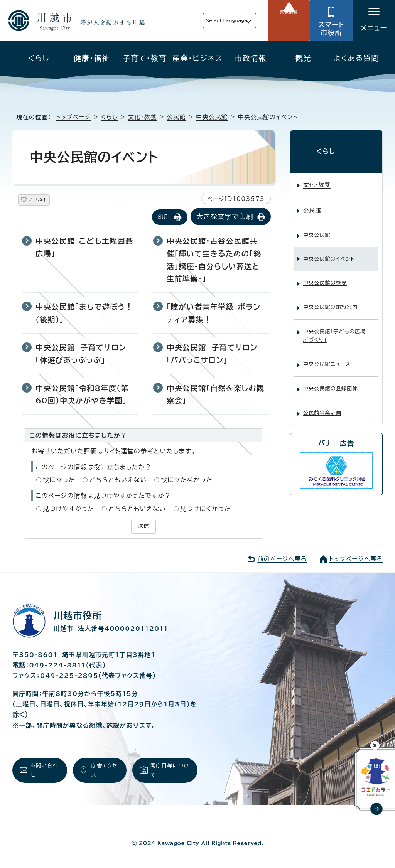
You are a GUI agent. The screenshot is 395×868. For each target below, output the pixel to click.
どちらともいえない (118, 480)
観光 (303, 58)
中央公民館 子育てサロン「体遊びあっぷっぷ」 (81, 354)
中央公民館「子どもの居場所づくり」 (334, 330)
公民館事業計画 (322, 407)
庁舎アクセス (104, 771)
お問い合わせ (43, 771)
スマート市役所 (331, 29)
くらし (39, 58)
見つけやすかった (68, 509)
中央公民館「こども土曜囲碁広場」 (84, 248)
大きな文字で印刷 (225, 217)
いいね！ (47, 201)
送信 (143, 526)
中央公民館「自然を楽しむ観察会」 (215, 395)
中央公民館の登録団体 (331, 382)
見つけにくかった (206, 509)
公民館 (176, 117)
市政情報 (251, 58)
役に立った (59, 480)
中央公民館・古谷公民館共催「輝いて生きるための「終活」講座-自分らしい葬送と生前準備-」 (214, 260)
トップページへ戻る (356, 558)
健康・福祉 (92, 58)
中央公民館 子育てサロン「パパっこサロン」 (212, 354)
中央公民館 (212, 117)
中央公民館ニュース (327, 358)
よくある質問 (356, 58)
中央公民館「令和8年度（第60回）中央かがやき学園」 (82, 395)
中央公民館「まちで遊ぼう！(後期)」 (84, 314)
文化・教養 (142, 117)
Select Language (208, 21)
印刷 (164, 218)
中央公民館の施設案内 (331, 301)
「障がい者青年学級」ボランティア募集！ (214, 314)
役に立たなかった (187, 480)
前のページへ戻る (282, 558)
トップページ (73, 117)
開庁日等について (169, 771)
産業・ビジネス (197, 58)
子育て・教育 (145, 58)
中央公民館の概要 (325, 277)
